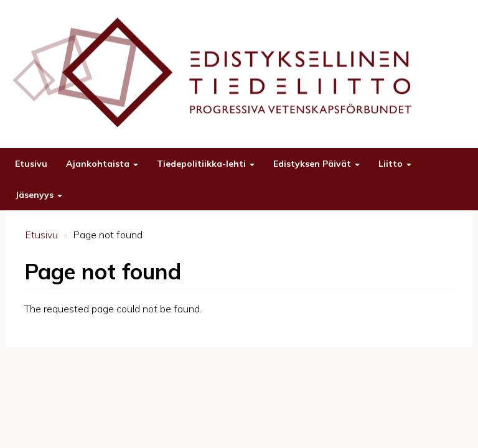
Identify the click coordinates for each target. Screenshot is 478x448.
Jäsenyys (39, 195)
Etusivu (31, 164)
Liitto (395, 164)
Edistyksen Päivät (316, 164)
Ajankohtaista (102, 164)
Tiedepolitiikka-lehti (206, 164)
